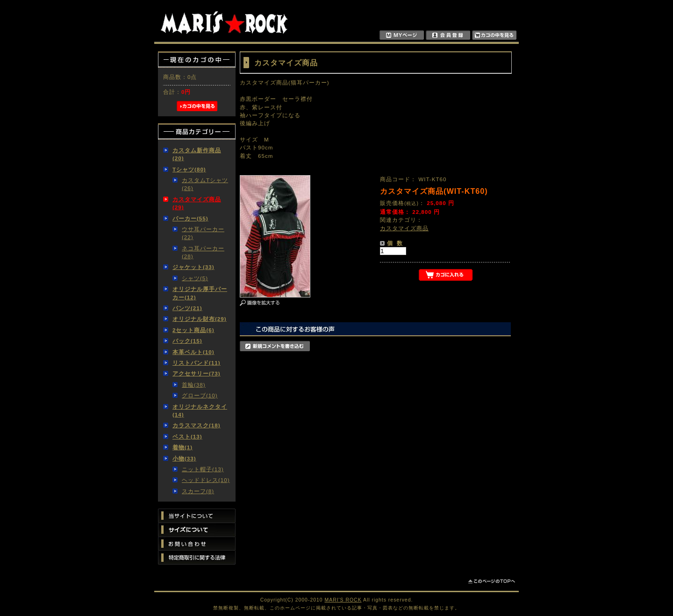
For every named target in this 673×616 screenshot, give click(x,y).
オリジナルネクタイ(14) (200, 411)
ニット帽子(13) (203, 469)
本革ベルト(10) (193, 352)
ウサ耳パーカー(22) (203, 233)
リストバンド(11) (197, 363)
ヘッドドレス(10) (206, 480)
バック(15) (187, 341)
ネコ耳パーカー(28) (203, 252)
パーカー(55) (190, 218)
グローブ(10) (200, 395)
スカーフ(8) (198, 491)
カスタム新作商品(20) (197, 154)
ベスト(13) (187, 436)
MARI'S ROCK (343, 600)
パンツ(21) (187, 308)
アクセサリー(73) (197, 373)
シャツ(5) (195, 278)
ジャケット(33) (193, 267)
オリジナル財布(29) (200, 319)
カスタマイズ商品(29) (197, 203)
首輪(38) (194, 385)
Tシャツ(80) (189, 169)
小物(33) (184, 458)
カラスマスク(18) (197, 425)
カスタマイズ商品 (404, 228)
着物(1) (183, 447)
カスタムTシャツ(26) (205, 184)
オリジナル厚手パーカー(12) (200, 293)
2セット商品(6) (193, 330)
